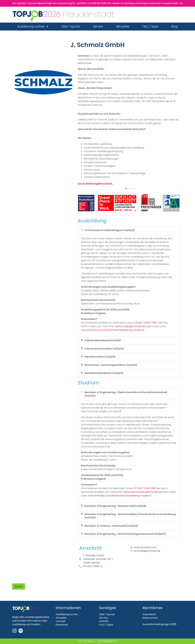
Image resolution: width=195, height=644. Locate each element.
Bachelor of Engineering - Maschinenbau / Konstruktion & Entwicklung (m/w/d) (130, 516)
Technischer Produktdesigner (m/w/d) (110, 230)
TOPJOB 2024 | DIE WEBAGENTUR (97, 641)
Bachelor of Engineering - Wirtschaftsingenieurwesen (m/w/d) (125, 534)
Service (98, 26)
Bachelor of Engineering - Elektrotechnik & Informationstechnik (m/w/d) (126, 394)
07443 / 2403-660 (145, 488)
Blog (175, 26)
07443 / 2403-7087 (146, 323)
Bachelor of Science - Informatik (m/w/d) (111, 526)
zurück (19, 586)
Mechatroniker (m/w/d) (100, 357)
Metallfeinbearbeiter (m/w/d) (104, 373)
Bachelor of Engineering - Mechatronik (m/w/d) (115, 506)
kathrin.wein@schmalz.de (130, 326)
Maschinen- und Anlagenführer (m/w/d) (111, 365)
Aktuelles (123, 26)
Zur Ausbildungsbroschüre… (96, 184)
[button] (81, 191)
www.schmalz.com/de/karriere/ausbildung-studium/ (113, 330)
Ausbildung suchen (33, 26)
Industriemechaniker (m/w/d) (104, 349)
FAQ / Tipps (150, 26)
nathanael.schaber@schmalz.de (142, 492)
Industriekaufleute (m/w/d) (103, 340)
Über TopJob (71, 26)
